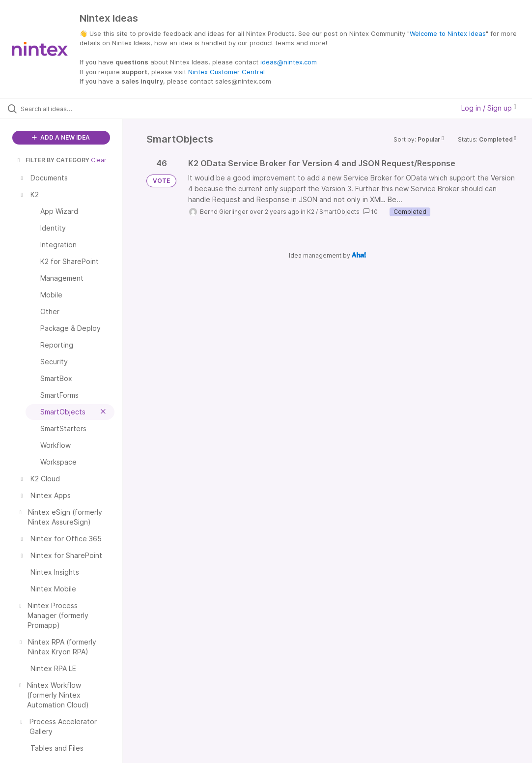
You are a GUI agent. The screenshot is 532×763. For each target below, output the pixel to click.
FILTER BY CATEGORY (53, 160)
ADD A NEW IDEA (61, 137)
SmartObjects (339, 212)
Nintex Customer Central (226, 72)
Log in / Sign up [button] (489, 108)
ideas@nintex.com (289, 62)
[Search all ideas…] (66, 109)
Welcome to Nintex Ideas (448, 33)
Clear (99, 160)
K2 (311, 212)
